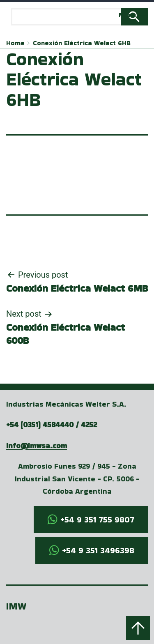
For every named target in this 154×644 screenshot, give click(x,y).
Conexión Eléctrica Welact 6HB (82, 43)
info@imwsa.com (37, 445)
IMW (16, 606)
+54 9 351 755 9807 (97, 520)
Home (15, 43)
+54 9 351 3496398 (98, 550)
